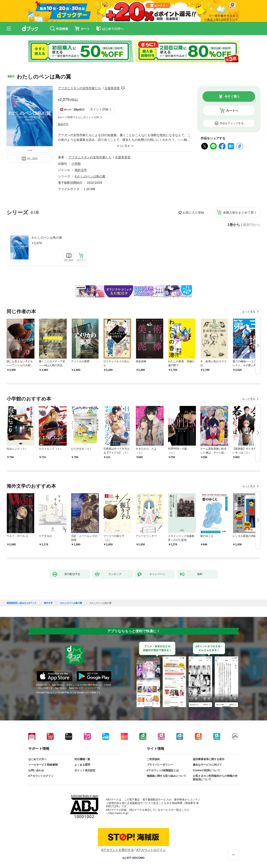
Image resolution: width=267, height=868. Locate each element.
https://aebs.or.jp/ (119, 813)
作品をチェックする (232, 123)
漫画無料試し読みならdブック (22, 603)
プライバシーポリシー (160, 765)
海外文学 (81, 170)
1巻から (234, 225)
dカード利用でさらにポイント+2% (78, 117)
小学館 (76, 164)
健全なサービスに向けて (207, 765)
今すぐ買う (232, 96)
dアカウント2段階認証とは (163, 770)
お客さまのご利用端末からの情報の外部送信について (215, 778)
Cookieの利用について (206, 770)
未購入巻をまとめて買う (240, 213)
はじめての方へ (38, 759)
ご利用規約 (153, 759)
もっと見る (249, 312)
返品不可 (63, 124)
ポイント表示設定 (85, 770)
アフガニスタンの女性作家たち (79, 88)
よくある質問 (82, 765)
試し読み (32, 159)
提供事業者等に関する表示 (209, 759)
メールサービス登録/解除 (43, 765)
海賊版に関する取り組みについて (167, 776)
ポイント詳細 (99, 109)
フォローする (123, 88)
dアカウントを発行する (118, 850)
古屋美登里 (112, 88)
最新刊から (252, 225)
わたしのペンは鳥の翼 (47, 238)
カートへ (232, 111)
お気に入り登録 (193, 213)
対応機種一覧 (82, 759)
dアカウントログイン (41, 776)
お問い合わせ (36, 770)
